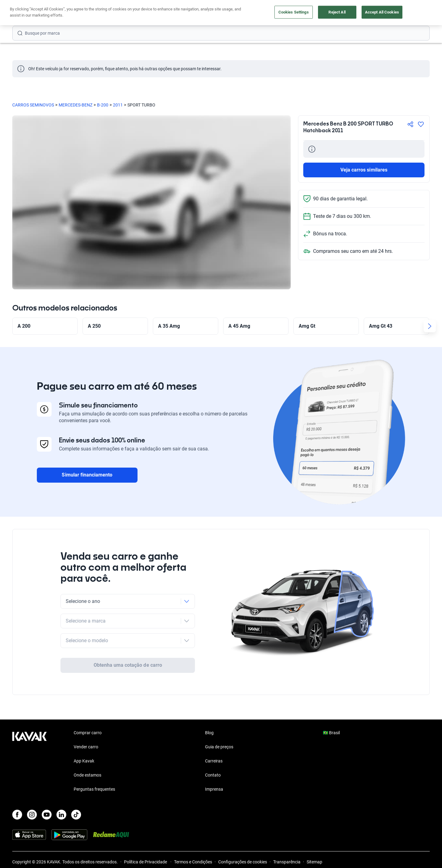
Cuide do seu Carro (291, 13)
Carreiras (214, 761)
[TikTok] (76, 815)
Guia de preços (219, 747)
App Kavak (84, 761)
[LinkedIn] (61, 815)
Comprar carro (162, 13)
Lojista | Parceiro (242, 13)
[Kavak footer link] (29, 762)
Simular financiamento (87, 475)
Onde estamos (87, 775)
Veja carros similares (364, 170)
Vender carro (201, 13)
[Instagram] (32, 815)
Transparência (287, 862)
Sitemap (314, 862)
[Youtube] (47, 815)
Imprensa (214, 789)
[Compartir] (410, 124)
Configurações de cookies (243, 862)
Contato (213, 775)
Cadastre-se (412, 13)
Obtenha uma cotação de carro (128, 665)
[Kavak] (29, 13)
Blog (209, 733)
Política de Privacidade (146, 862)
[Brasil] (366, 13)
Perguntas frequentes (94, 789)
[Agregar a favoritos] (421, 124)
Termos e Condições (193, 862)
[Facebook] (17, 815)
